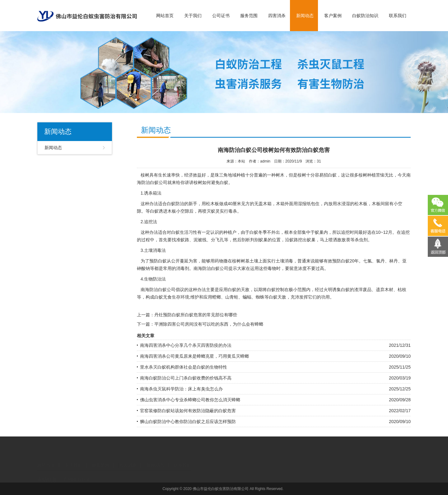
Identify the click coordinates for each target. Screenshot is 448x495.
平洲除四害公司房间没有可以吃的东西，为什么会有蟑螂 (209, 324)
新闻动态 (305, 16)
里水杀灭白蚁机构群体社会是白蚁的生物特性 (184, 367)
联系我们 (398, 16)
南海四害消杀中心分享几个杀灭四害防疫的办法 (186, 345)
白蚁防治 (175, 204)
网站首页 (165, 16)
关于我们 (193, 16)
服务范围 (249, 16)
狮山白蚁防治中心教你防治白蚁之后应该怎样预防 (188, 422)
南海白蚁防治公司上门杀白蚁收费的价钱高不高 (186, 378)
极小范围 (297, 290)
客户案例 (333, 16)
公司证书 (221, 16)
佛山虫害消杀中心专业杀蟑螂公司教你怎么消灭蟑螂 (190, 400)
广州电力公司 (77, 474)
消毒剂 (183, 268)
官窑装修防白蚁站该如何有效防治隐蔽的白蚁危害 (188, 411)
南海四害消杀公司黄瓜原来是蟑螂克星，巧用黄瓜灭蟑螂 (194, 356)
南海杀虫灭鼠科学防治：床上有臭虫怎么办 (181, 389)
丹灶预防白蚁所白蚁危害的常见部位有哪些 (196, 315)
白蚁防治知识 (365, 16)
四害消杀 (277, 16)
